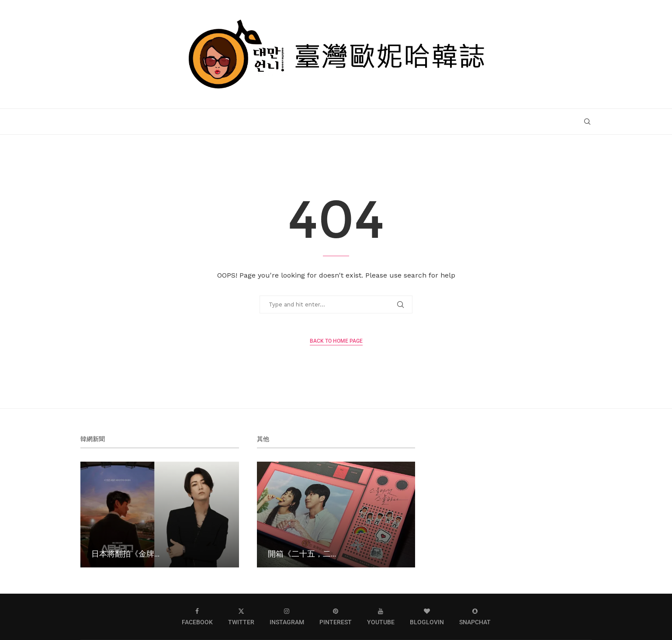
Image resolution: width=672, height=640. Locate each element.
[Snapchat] (475, 617)
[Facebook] (197, 617)
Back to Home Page (336, 341)
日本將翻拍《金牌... (125, 553)
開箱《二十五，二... (302, 553)
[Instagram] (287, 617)
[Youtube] (381, 617)
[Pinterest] (336, 617)
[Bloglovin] (427, 617)
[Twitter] (241, 617)
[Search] (587, 122)
